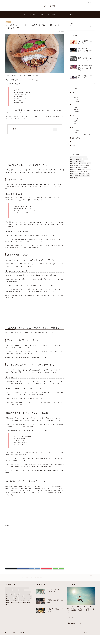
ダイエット (34, 14)
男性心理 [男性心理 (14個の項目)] (86, 159)
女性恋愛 (76, 118)
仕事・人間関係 (51, 14)
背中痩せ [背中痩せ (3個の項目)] (85, 167)
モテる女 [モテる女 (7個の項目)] (73, 159)
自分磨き (74, 146)
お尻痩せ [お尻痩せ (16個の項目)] (73, 167)
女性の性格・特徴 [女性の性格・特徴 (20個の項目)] (74, 163)
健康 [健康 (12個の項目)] (88, 174)
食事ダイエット (78, 110)
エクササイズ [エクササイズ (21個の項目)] (74, 172)
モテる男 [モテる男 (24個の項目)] (84, 157)
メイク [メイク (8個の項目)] (84, 176)
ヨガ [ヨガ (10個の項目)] (86, 172)
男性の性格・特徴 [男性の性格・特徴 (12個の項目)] (80, 161)
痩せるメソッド (78, 112)
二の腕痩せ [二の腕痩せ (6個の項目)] (79, 167)
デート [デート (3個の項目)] (90, 163)
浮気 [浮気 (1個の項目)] (72, 165)
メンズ (61, 14)
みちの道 (50, 5)
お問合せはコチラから (75, 623)
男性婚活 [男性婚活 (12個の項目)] (79, 157)
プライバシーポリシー (11, 633)
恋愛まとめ (76, 122)
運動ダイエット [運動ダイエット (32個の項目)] (74, 170)
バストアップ (77, 97)
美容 (42, 14)
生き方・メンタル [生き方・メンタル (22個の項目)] (74, 174)
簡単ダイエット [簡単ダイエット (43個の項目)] (82, 170)
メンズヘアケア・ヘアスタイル (82, 134)
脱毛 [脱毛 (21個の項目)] (89, 176)
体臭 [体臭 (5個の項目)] (72, 178)
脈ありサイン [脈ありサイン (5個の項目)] (79, 159)
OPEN (55, 129)
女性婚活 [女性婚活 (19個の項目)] (73, 157)
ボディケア (76, 101)
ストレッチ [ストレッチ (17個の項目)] (81, 172)
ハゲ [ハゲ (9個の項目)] (76, 178)
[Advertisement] (35, 148)
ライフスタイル (72, 14)
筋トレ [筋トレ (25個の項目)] (89, 170)
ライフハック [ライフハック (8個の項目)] (82, 174)
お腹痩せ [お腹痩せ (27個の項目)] (87, 165)
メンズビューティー (79, 132)
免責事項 (20, 633)
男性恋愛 (76, 120)
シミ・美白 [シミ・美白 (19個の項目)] (78, 176)
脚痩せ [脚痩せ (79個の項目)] (77, 165)
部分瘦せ (76, 108)
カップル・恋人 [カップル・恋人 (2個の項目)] (83, 163)
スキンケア (76, 99)
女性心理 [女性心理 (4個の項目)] (73, 161)
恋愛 (25, 14)
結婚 (75, 124)
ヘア (75, 95)
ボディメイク (77, 130)
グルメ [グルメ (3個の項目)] (72, 176)
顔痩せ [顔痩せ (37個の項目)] (82, 165)
